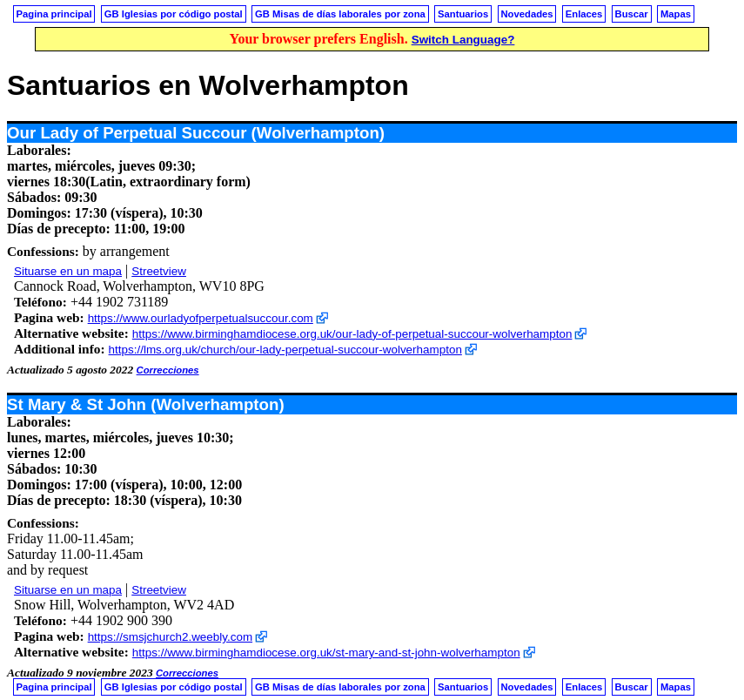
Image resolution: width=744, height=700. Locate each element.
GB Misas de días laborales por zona (340, 14)
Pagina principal (54, 14)
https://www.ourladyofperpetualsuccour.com (201, 318)
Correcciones (168, 370)
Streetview (159, 271)
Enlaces (584, 14)
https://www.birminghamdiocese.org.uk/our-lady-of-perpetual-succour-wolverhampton (352, 334)
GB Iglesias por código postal (174, 14)
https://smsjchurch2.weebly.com (170, 637)
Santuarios (463, 14)
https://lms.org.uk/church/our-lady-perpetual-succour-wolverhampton (285, 350)
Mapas (676, 14)
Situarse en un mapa (68, 271)
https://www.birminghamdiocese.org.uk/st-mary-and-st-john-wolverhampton (326, 653)
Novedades (526, 14)
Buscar (632, 14)
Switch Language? (463, 40)
